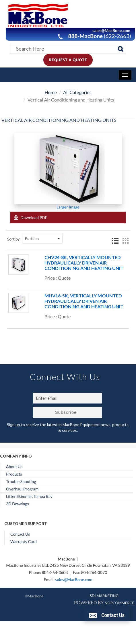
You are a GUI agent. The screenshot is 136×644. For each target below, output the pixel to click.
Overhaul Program (22, 489)
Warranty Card (24, 542)
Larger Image (68, 207)
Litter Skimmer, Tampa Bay (29, 496)
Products (14, 474)
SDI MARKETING (104, 596)
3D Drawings (18, 504)
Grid (125, 241)
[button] (107, 615)
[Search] (121, 49)
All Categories (77, 93)
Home (51, 93)
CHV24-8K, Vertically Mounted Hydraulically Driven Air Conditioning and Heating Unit (84, 263)
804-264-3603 (55, 572)
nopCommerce (119, 603)
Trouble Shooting (21, 482)
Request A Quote (68, 60)
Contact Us (20, 534)
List (115, 241)
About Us (14, 467)
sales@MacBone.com (74, 580)
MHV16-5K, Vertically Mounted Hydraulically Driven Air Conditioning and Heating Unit (84, 301)
